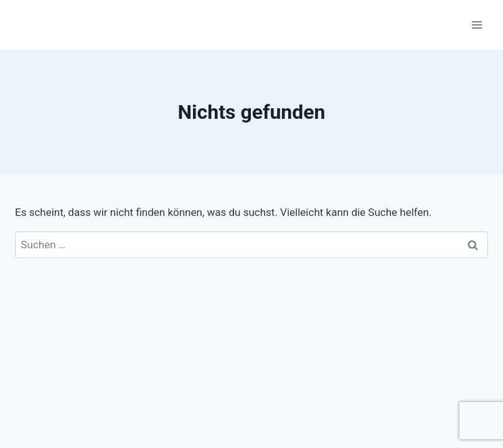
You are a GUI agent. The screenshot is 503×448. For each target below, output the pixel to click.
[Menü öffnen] (477, 25)
